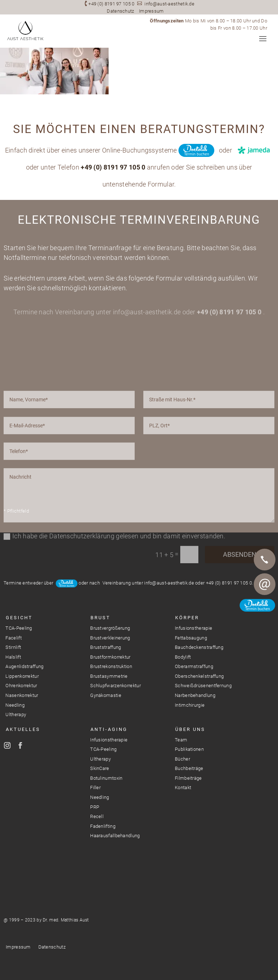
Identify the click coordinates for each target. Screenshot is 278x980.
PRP (95, 807)
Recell (97, 816)
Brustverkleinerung (110, 638)
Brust (100, 618)
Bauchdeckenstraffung (199, 647)
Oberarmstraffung (194, 666)
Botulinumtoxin (106, 778)
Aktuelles (23, 729)
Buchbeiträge (189, 768)
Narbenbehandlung (195, 695)
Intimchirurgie (190, 705)
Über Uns (190, 729)
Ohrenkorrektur (21, 686)
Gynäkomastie (106, 695)
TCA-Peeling (19, 628)
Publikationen (189, 749)
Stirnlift (13, 647)
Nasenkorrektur (22, 695)
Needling (15, 705)
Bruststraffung (106, 647)
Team (181, 740)
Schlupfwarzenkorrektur (115, 686)
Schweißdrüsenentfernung (203, 686)
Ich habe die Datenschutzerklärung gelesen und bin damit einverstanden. (114, 613)
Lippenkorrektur (22, 676)
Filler (95, 788)
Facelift (13, 638)
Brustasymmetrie (109, 676)
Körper (187, 618)
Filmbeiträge (188, 778)
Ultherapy (16, 714)
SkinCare (100, 768)
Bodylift (183, 657)
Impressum (151, 11)
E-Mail (265, 584)
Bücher (182, 759)
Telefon (265, 560)
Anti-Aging (109, 729)
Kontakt (183, 788)
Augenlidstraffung (24, 666)
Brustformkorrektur (110, 657)
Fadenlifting (103, 826)
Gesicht (19, 618)
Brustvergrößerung (110, 628)
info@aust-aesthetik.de (169, 4)
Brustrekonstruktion (111, 666)
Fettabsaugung (191, 638)
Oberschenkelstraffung (199, 676)
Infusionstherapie (193, 628)
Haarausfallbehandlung (115, 836)
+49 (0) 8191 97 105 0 (111, 4)
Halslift (13, 657)
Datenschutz (120, 11)
